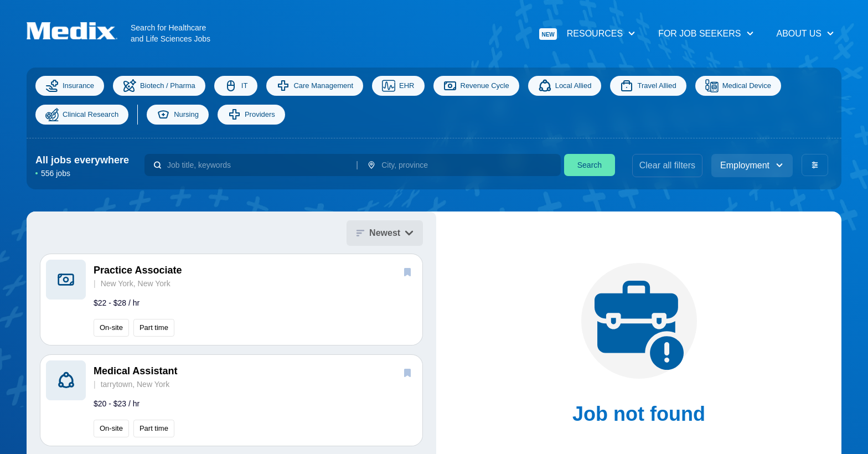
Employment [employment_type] (752, 165)
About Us (806, 33)
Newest (385, 233)
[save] (407, 272)
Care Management (315, 86)
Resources (588, 34)
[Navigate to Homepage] (79, 31)
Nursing (178, 115)
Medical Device (738, 86)
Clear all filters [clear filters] (667, 165)
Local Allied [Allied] (565, 86)
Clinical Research (82, 115)
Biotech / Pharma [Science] (159, 86)
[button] (231, 300)
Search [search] (590, 165)
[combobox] (257, 165)
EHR (398, 86)
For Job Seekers (706, 33)
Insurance (70, 86)
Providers (251, 115)
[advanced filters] (815, 165)
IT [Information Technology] (236, 86)
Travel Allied (648, 86)
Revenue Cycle (476, 86)
